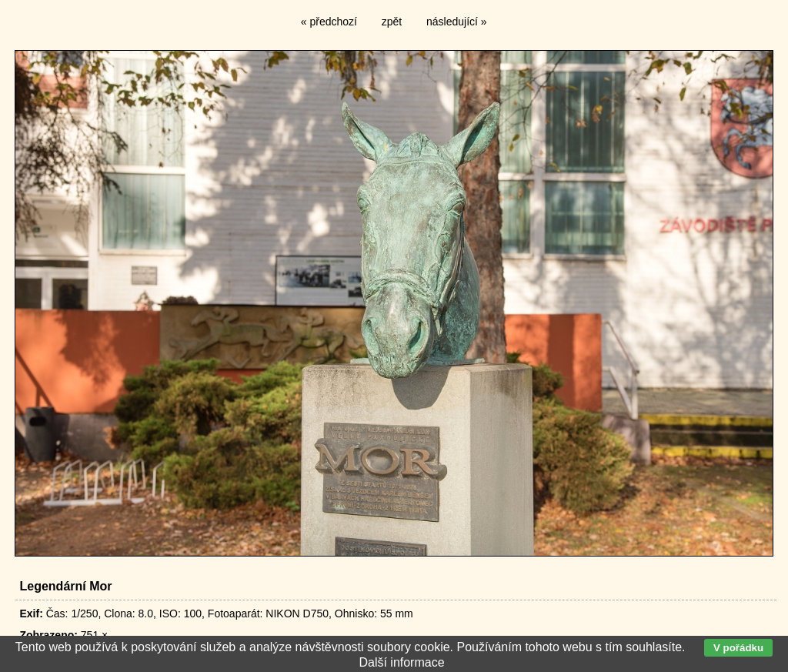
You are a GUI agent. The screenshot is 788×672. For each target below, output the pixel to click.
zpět (392, 22)
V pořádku (738, 648)
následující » (457, 22)
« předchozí (329, 22)
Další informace (401, 662)
